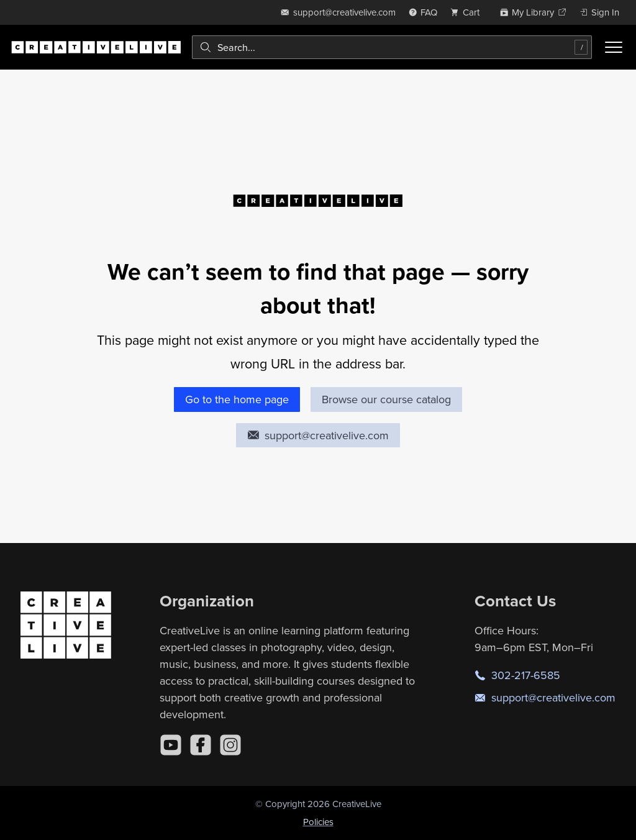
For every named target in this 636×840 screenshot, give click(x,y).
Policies (318, 822)
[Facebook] (201, 745)
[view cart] (468, 12)
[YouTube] (171, 745)
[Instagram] (230, 745)
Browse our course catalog (386, 399)
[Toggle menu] (614, 47)
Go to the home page (237, 399)
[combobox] (392, 47)
